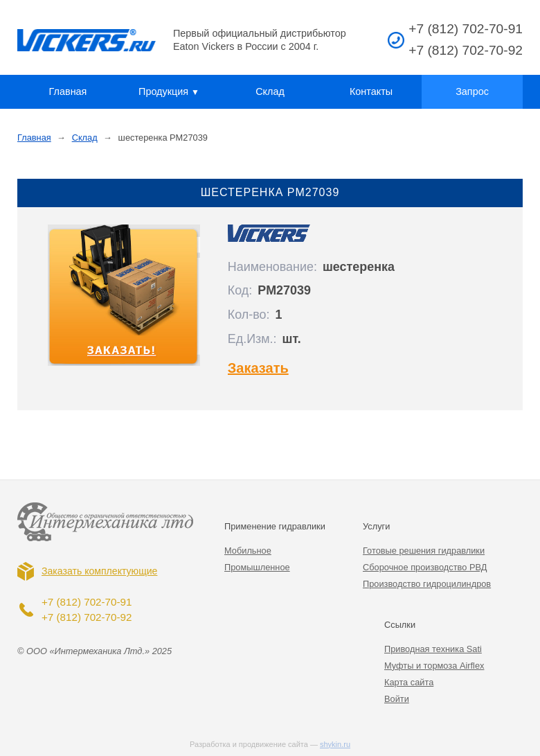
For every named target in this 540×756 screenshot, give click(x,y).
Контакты (371, 91)
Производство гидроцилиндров (427, 584)
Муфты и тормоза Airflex (434, 666)
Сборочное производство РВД (425, 567)
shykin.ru (335, 744)
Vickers (87, 40)
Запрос (472, 91)
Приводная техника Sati (433, 649)
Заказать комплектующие (99, 571)
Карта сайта (409, 682)
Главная (68, 91)
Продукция (169, 91)
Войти (397, 699)
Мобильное (248, 551)
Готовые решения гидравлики (424, 551)
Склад (270, 91)
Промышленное (257, 567)
